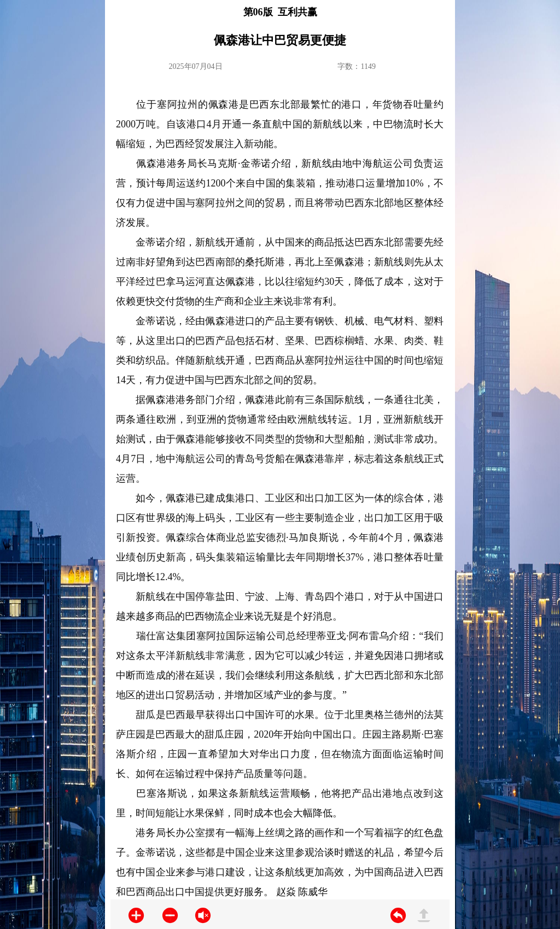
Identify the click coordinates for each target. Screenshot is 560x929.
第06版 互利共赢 (280, 12)
